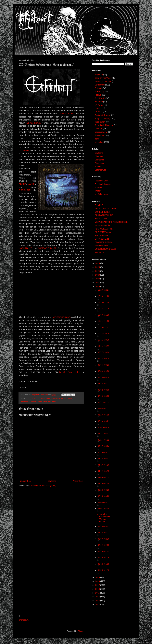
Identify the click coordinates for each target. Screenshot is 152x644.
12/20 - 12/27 (103, 290)
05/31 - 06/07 (103, 434)
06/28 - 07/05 (103, 415)
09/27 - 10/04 (103, 352)
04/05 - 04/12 (103, 477)
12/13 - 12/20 (103, 296)
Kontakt (98, 166)
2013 (98, 601)
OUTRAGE (24, 150)
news (97, 139)
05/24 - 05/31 (103, 440)
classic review (101, 132)
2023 (98, 275)
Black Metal (46, 399)
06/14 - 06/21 (103, 421)
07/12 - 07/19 (103, 402)
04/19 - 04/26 (103, 465)
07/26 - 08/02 (103, 396)
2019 (98, 577)
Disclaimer (99, 163)
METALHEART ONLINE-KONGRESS (111, 222)
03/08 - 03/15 (103, 502)
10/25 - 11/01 (103, 327)
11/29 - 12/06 (103, 302)
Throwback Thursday (104, 125)
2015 (98, 593)
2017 (98, 585)
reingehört (99, 142)
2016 (98, 589)
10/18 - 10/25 (103, 334)
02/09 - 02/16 (103, 539)
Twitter (98, 191)
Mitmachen (100, 160)
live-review (99, 135)
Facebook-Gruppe (103, 184)
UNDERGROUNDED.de (105, 249)
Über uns (99, 156)
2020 (28, 399)
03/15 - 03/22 (103, 496)
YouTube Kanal (101, 194)
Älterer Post (78, 481)
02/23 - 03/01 (103, 526)
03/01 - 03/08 (103, 509)
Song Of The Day (102, 119)
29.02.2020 (36, 399)
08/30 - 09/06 (103, 371)
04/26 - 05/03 (103, 459)
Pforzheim (52, 401)
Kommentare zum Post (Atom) (43, 486)
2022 (98, 279)
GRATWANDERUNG (104, 215)
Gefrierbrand (25, 401)
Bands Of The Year (103, 81)
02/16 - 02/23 (103, 533)
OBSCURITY (25, 190)
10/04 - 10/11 (103, 346)
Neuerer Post (25, 481)
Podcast (98, 188)
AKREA (22, 184)
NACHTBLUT (25, 248)
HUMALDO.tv (101, 219)
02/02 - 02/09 (103, 545)
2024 (98, 271)
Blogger (81, 631)
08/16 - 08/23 (103, 384)
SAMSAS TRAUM (47, 248)
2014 (98, 597)
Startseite (52, 481)
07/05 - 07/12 (103, 409)
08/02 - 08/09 (103, 390)
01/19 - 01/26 (103, 558)
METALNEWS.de (102, 225)
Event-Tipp (100, 91)
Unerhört (99, 129)
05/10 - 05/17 (103, 452)
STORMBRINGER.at (104, 242)
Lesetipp (99, 108)
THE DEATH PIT (102, 246)
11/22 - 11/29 (103, 309)
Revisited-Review (102, 115)
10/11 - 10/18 (103, 340)
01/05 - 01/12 (103, 570)
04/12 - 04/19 (103, 471)
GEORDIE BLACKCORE (106, 209)
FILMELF (99, 205)
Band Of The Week (103, 78)
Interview (99, 102)
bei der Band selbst (70, 372)
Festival (98, 95)
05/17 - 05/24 (103, 446)
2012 (98, 604)
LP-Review (100, 105)
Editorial (98, 88)
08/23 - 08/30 (103, 377)
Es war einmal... (34, 123)
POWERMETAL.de (103, 232)
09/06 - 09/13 (103, 365)
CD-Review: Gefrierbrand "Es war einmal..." (104, 518)
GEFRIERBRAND (66, 114)
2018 (98, 581)
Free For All (100, 98)
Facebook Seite (102, 181)
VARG (31, 184)
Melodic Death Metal (39, 401)
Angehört (99, 75)
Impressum (24, 620)
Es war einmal (67, 399)
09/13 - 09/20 (103, 359)
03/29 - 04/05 (103, 484)
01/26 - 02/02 (103, 551)
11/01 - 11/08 (103, 321)
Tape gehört (100, 122)
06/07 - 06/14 (103, 427)
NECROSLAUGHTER (104, 229)
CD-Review (56, 399)
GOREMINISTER (102, 212)
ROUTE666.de (101, 235)
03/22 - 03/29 (103, 490)
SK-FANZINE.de (102, 239)
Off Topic (99, 112)
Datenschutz (100, 170)
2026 (98, 263)
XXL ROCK (100, 252)
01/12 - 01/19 (103, 564)
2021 (98, 283)
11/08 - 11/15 (103, 315)
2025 (98, 267)
